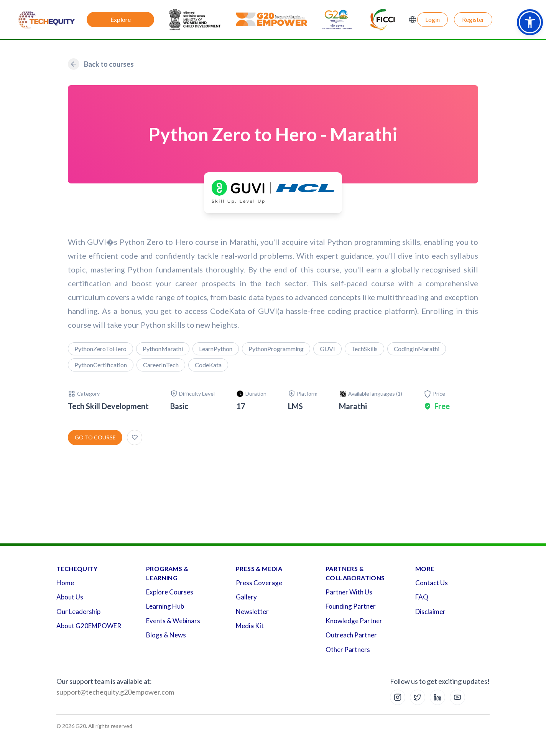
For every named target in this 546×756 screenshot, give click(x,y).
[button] (530, 22)
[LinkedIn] (437, 697)
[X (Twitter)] (418, 697)
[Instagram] (398, 697)
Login (433, 19)
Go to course (95, 437)
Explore (121, 19)
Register (473, 19)
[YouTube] (457, 697)
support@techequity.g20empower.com (115, 692)
